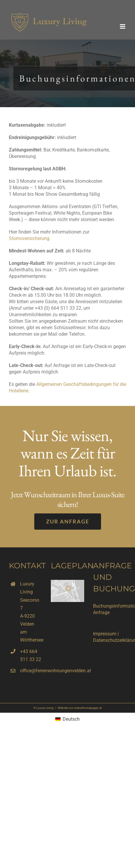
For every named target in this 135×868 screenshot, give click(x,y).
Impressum (105, 634)
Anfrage (101, 612)
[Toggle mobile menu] (123, 26)
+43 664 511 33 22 (31, 655)
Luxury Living (45, 708)
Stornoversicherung (29, 238)
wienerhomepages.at (88, 708)
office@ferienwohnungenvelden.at (31, 671)
